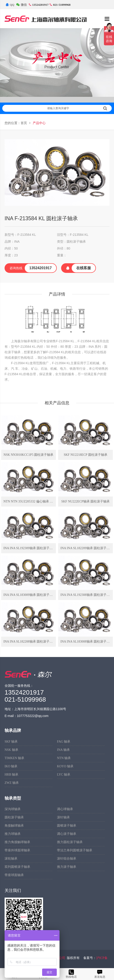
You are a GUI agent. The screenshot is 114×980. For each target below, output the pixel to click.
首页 (24, 123)
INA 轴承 (63, 750)
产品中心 (39, 123)
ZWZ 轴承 (12, 783)
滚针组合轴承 (67, 859)
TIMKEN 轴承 (14, 758)
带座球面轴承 (14, 875)
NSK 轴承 (11, 750)
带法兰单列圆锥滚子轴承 (75, 850)
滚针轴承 (63, 817)
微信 (22, 5)
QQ (10, 5)
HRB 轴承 (11, 775)
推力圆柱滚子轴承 (70, 842)
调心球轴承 (65, 809)
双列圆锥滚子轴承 (17, 867)
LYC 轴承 (64, 775)
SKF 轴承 (11, 742)
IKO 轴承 (11, 766)
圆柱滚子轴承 (14, 817)
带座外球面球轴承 (17, 850)
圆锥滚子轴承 (67, 826)
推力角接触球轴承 (17, 842)
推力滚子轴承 (67, 867)
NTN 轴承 (64, 758)
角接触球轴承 (14, 826)
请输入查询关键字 (77, 108)
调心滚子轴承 (67, 834)
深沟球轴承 (13, 809)
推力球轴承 (13, 834)
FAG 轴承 (64, 742)
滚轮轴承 (11, 859)
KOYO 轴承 (65, 766)
